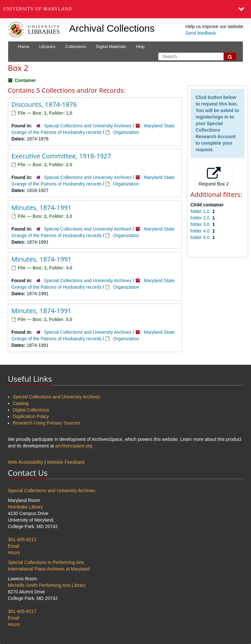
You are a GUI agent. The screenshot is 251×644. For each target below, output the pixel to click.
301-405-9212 (22, 539)
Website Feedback (66, 462)
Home (24, 47)
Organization (126, 132)
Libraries (47, 47)
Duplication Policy (31, 416)
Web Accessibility (25, 462)
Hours (14, 553)
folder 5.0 (201, 237)
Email (14, 546)
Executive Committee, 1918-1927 (61, 156)
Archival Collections (112, 28)
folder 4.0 (201, 231)
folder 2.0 (201, 218)
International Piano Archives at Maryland (49, 569)
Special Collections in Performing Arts (46, 562)
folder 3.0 (201, 224)
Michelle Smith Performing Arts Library (47, 585)
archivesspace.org (74, 446)
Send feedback (201, 33)
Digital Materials (111, 47)
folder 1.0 (201, 211)
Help (140, 47)
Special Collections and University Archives (88, 126)
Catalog (21, 403)
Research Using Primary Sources (47, 423)
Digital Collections (31, 410)
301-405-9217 (22, 611)
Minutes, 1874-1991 (42, 208)
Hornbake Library (25, 507)
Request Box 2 (214, 177)
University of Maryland (38, 9)
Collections (76, 47)
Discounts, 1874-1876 (44, 104)
